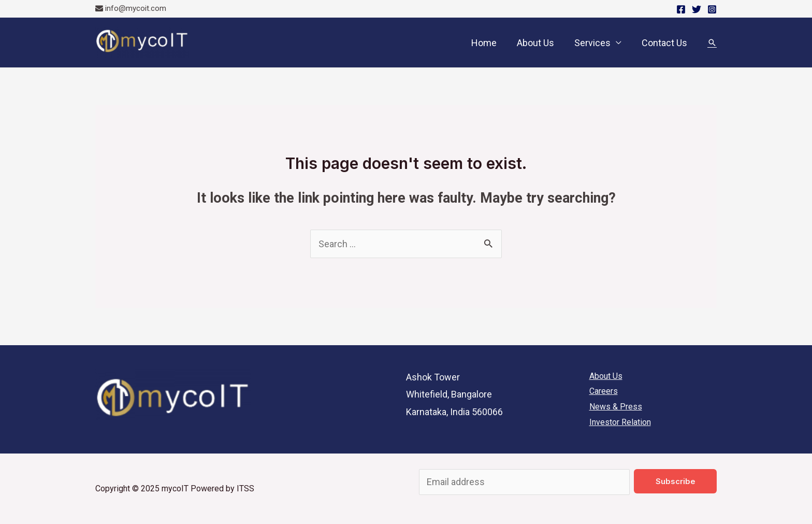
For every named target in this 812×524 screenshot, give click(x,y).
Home (489, 43)
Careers (604, 391)
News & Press (616, 407)
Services (594, 43)
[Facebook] (681, 9)
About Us (539, 43)
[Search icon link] (712, 43)
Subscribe (676, 481)
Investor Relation (620, 422)
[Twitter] (697, 9)
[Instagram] (712, 9)
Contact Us (665, 43)
